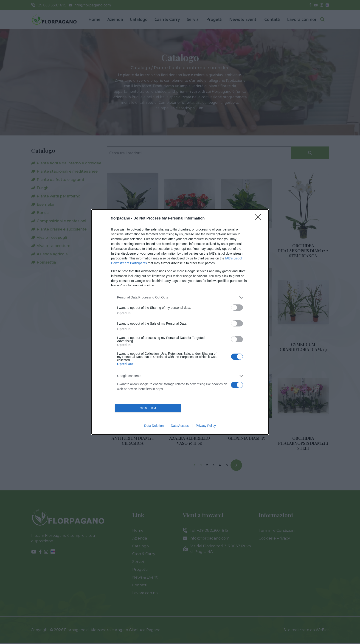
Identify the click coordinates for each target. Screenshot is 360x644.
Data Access (180, 426)
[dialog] (180, 322)
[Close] (259, 218)
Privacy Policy (206, 426)
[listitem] (180, 297)
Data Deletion (154, 426)
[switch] (237, 307)
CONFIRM (148, 408)
